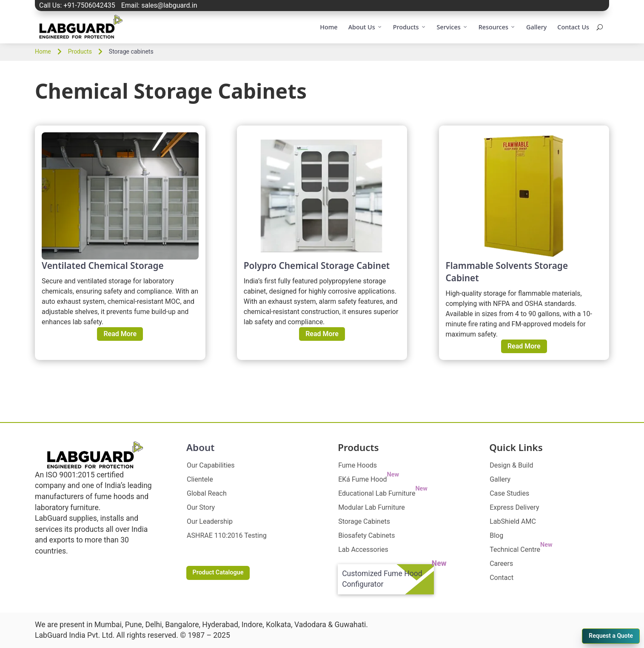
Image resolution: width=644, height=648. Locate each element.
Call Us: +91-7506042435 (77, 5)
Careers (501, 564)
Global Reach (207, 493)
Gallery (536, 27)
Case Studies (509, 493)
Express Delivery (514, 507)
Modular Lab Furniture (372, 507)
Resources (497, 27)
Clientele (200, 479)
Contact (502, 578)
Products (410, 27)
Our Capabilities (211, 465)
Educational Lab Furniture (383, 493)
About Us (365, 27)
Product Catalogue (218, 572)
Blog (496, 535)
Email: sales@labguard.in (159, 5)
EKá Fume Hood (369, 479)
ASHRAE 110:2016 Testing (227, 535)
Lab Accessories (363, 550)
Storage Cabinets (364, 521)
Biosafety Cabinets (366, 535)
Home (329, 27)
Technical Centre (521, 550)
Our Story (201, 507)
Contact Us (573, 27)
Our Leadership (210, 521)
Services (452, 27)
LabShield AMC (513, 521)
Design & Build (511, 465)
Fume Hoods (358, 465)
